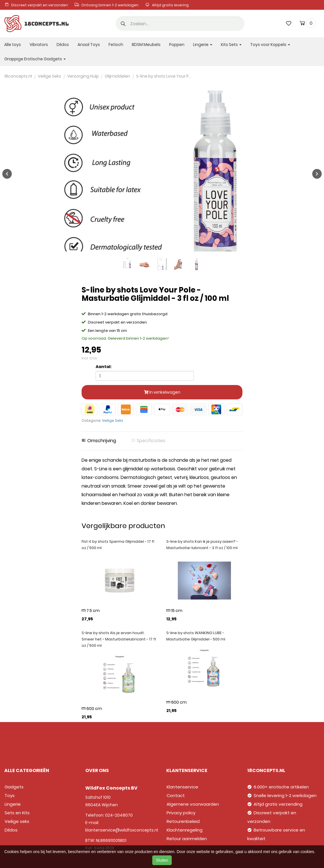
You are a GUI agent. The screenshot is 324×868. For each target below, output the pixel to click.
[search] (180, 24)
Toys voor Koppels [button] (270, 45)
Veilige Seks (113, 420)
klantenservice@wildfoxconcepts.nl (122, 830)
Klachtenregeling (185, 830)
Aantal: (104, 367)
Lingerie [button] (203, 45)
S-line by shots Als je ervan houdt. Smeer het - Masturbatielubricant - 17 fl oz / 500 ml (119, 639)
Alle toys (13, 45)
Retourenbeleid (183, 821)
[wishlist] (289, 23)
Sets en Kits (17, 813)
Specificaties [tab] (148, 441)
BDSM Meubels (146, 45)
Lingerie (13, 804)
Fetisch (116, 45)
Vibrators (39, 45)
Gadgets (14, 787)
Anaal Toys (89, 45)
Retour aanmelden (187, 839)
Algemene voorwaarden (193, 804)
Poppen (177, 45)
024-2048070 (119, 815)
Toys (10, 795)
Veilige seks (17, 821)
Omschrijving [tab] (99, 441)
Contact (176, 795)
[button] (123, 24)
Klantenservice (182, 787)
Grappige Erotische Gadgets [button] (35, 59)
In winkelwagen (162, 392)
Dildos (63, 45)
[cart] (302, 24)
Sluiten (162, 860)
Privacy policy (181, 813)
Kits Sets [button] (231, 45)
